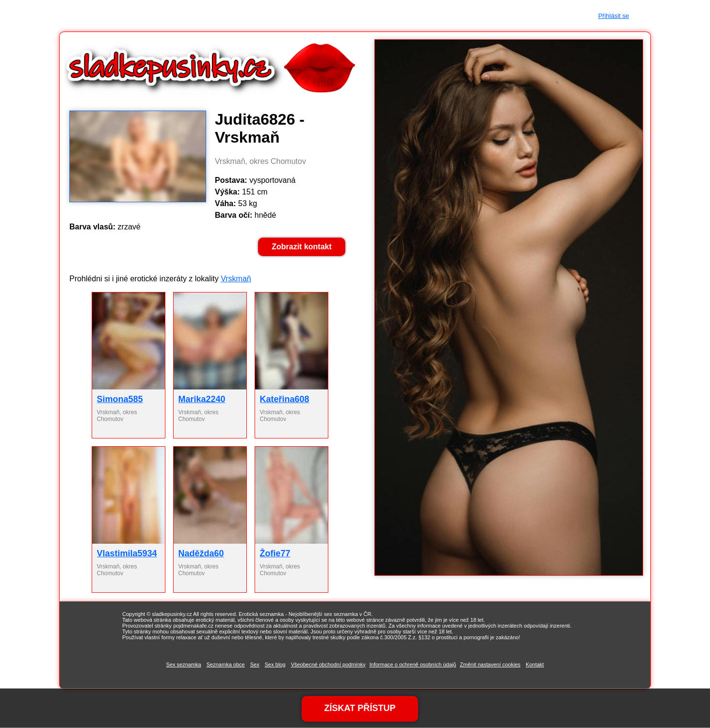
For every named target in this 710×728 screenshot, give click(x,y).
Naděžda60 (201, 553)
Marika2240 (202, 399)
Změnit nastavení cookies (490, 664)
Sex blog (275, 664)
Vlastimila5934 (127, 553)
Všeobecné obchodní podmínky (328, 664)
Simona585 (120, 399)
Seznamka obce (226, 664)
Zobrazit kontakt (302, 247)
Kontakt (535, 664)
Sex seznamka (184, 664)
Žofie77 (275, 553)
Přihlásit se (613, 16)
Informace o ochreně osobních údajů (413, 664)
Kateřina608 (285, 399)
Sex (255, 664)
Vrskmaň (236, 279)
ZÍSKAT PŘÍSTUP (360, 708)
